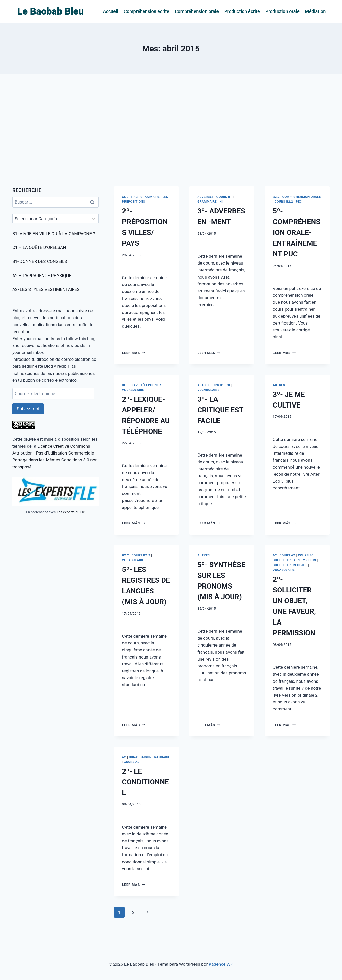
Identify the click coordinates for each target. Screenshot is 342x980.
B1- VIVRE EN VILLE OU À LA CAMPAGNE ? (54, 234)
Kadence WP (221, 964)
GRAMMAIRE (150, 197)
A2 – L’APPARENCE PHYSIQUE (42, 276)
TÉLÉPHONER (151, 385)
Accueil (111, 11)
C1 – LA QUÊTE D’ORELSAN (39, 247)
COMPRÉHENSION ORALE (302, 197)
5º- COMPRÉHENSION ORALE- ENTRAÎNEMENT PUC (297, 232)
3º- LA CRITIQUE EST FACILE (220, 410)
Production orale (282, 11)
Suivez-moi (28, 409)
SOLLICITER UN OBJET (290, 565)
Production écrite (242, 11)
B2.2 (276, 197)
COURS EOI (306, 555)
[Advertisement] (171, 130)
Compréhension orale (197, 11)
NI (221, 202)
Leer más (133, 353)
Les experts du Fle (71, 512)
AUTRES (279, 385)
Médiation (315, 11)
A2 (275, 555)
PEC (299, 202)
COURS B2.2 (284, 202)
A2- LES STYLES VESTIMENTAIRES (46, 289)
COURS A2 (130, 197)
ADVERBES (206, 197)
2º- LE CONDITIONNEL (145, 782)
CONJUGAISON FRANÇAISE (150, 757)
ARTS (201, 385)
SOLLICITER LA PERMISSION (294, 560)
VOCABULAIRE (133, 390)
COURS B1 (224, 197)
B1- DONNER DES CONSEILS (40, 261)
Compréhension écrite (146, 11)
